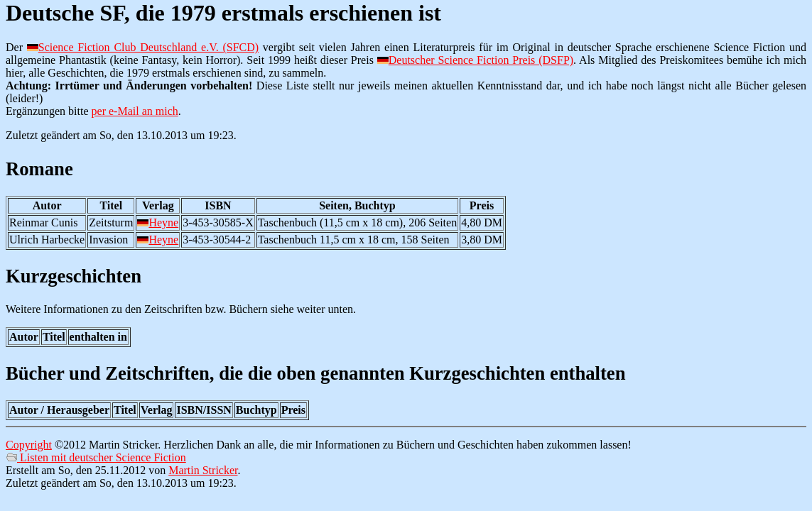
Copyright (29, 445)
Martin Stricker (203, 470)
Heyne (163, 222)
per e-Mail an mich (135, 111)
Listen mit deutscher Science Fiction (96, 457)
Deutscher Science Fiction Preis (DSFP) (481, 60)
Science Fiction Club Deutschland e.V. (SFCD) (148, 47)
